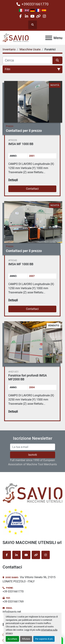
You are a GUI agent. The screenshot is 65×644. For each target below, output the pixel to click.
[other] (38, 16)
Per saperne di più (44, 639)
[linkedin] (26, 16)
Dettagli (13, 180)
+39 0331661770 (13, 591)
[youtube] (32, 16)
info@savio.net (12, 612)
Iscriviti (33, 455)
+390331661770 (35, 4)
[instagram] (44, 16)
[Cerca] (28, 60)
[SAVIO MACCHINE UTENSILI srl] (32, 493)
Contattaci (32, 189)
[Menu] (49, 38)
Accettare (12, 639)
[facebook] (21, 16)
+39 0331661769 (13, 602)
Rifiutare (26, 639)
